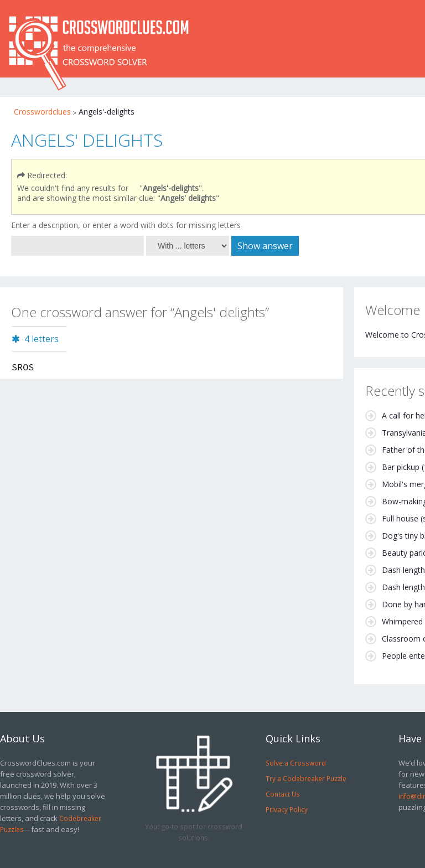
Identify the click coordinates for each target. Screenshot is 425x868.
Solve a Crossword (296, 763)
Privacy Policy (287, 809)
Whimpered (402, 621)
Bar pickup (401, 467)
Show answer (265, 246)
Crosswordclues (42, 112)
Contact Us (283, 794)
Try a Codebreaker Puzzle (306, 778)
